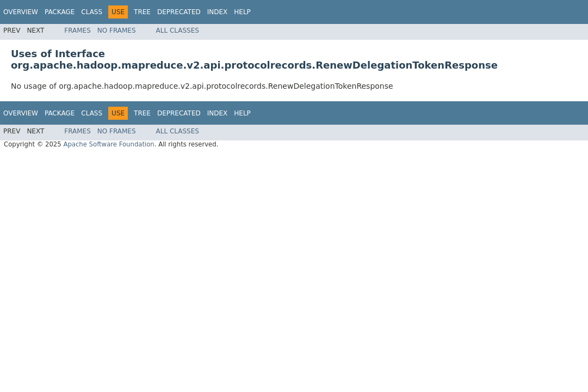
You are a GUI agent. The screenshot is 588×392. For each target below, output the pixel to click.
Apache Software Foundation (109, 144)
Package (60, 12)
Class (92, 12)
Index (218, 12)
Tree (142, 12)
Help (242, 12)
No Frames (117, 30)
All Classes (178, 30)
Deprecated (179, 12)
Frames (78, 30)
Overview (21, 12)
